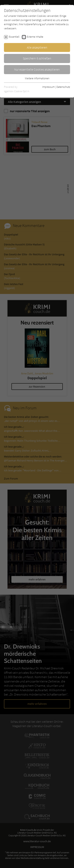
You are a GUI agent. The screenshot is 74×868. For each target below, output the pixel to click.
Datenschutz (63, 87)
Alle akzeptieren (37, 47)
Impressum (48, 87)
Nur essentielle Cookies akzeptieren (37, 69)
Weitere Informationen (37, 78)
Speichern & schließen (37, 58)
